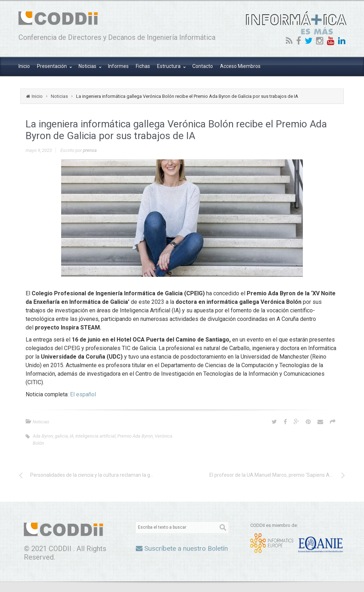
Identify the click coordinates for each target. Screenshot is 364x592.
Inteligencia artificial (95, 436)
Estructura (169, 66)
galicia (61, 436)
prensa (90, 150)
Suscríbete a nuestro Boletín (182, 548)
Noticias (88, 66)
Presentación (52, 66)
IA (72, 436)
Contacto (203, 66)
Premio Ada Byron (135, 436)
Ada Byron (43, 436)
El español (83, 394)
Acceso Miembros (240, 66)
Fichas (143, 66)
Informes (118, 66)
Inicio (24, 66)
